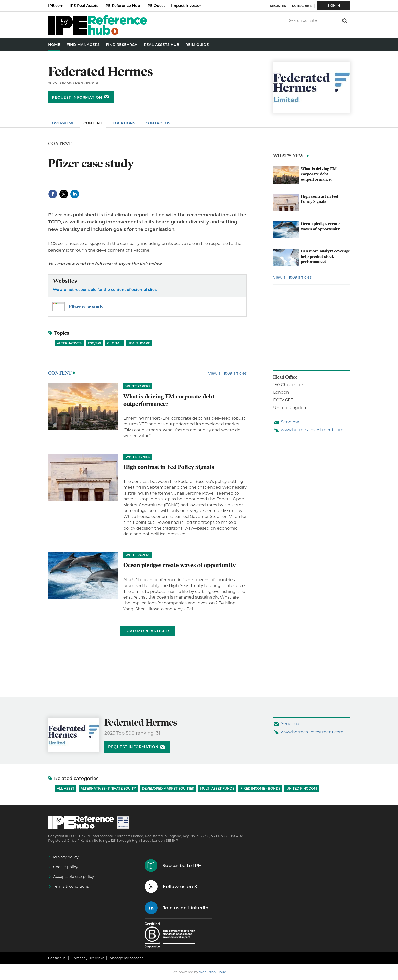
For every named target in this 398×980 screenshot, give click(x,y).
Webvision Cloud (213, 972)
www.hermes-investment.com (312, 430)
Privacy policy (66, 857)
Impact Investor (186, 6)
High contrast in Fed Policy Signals (319, 199)
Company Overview (88, 958)
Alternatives (69, 343)
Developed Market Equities (168, 788)
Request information (77, 97)
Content (93, 123)
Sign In (334, 6)
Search (344, 20)
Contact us (57, 958)
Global (114, 343)
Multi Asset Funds (217, 788)
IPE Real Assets (84, 6)
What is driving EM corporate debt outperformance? (319, 174)
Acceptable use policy (74, 877)
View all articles (292, 277)
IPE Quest (156, 6)
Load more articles (147, 631)
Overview (63, 123)
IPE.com (56, 6)
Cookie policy (66, 867)
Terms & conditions (71, 886)
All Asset (66, 788)
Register (278, 6)
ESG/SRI (94, 343)
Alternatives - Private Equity (108, 788)
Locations (124, 123)
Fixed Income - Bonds (260, 788)
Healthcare (139, 343)
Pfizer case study (86, 307)
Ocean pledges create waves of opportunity (320, 226)
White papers (138, 386)
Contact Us (158, 123)
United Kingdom (302, 788)
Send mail (291, 422)
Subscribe (302, 6)
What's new (288, 156)
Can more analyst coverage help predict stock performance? (325, 256)
